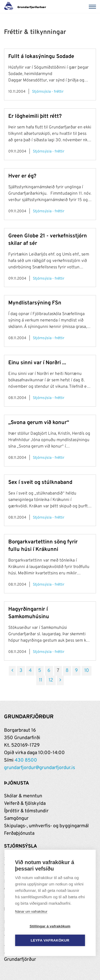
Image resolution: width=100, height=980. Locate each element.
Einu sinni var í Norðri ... (37, 363)
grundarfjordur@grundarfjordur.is (39, 768)
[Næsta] (60, 680)
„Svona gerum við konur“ (39, 423)
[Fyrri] (12, 671)
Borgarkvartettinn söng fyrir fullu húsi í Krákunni (43, 546)
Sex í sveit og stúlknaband (40, 483)
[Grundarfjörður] (27, 7)
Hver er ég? (22, 176)
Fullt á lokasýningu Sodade (41, 57)
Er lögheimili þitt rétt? (35, 116)
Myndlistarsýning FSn (35, 303)
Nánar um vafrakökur (31, 912)
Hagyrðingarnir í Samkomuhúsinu (29, 613)
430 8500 (26, 760)
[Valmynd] (93, 7)
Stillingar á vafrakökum (50, 926)
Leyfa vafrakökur (50, 940)
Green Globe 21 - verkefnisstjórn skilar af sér (48, 240)
